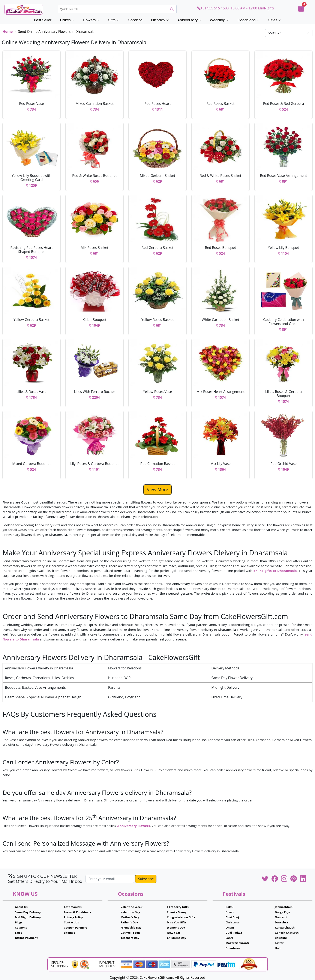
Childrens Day (177, 938)
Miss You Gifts (177, 922)
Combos (135, 20)
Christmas (233, 922)
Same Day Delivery (28, 912)
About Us (21, 907)
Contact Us (71, 922)
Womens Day (176, 927)
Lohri (229, 938)
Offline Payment (26, 938)
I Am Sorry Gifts (178, 907)
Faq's (19, 933)
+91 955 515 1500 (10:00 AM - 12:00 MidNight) (235, 8)
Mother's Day (130, 917)
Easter (279, 943)
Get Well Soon (130, 933)
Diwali (230, 912)
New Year (174, 933)
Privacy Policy (73, 917)
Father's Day (129, 922)
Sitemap (70, 933)
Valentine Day (130, 912)
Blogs (19, 922)
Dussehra (281, 922)
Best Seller (43, 20)
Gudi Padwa (234, 933)
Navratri (281, 917)
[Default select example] (289, 33)
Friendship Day (131, 927)
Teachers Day (130, 938)
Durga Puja (283, 912)
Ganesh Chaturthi (287, 933)
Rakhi (230, 907)
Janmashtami (284, 907)
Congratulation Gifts (181, 917)
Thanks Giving (177, 912)
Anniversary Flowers (134, 826)
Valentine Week (132, 907)
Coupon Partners (76, 927)
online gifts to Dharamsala (275, 571)
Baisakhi (281, 938)
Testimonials (73, 907)
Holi (278, 948)
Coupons (21, 927)
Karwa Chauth (285, 927)
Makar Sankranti (237, 943)
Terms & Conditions (77, 912)
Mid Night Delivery (28, 917)
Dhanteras (233, 948)
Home (8, 32)
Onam (230, 927)
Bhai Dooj (232, 917)
